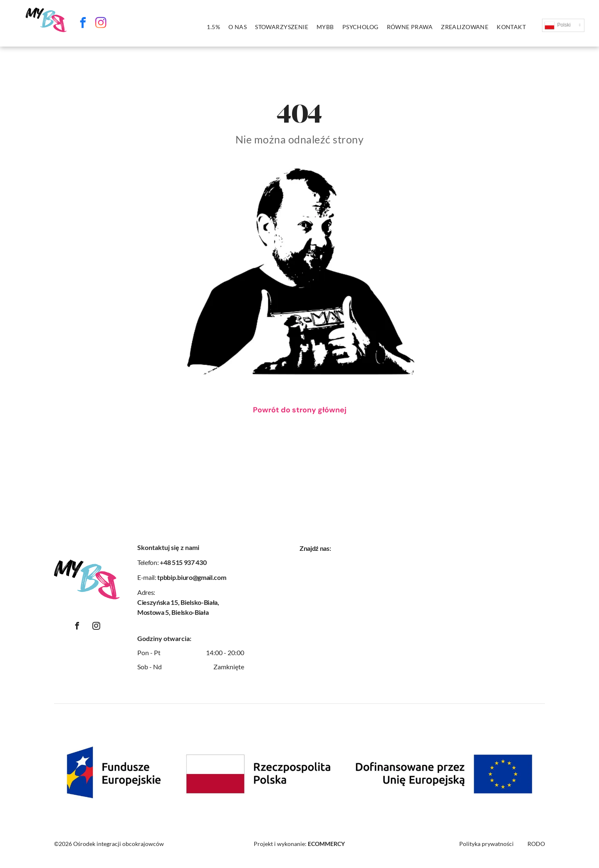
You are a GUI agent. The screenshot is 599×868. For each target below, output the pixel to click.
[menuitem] (213, 27)
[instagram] (101, 24)
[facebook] (83, 24)
